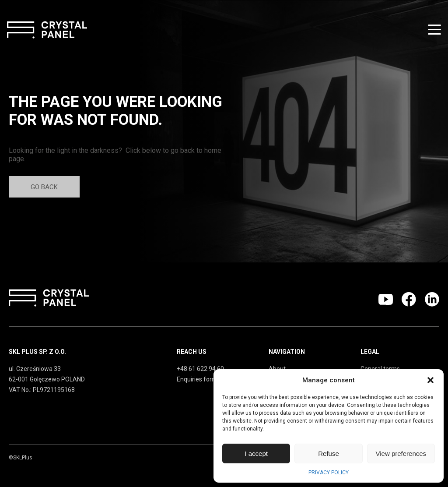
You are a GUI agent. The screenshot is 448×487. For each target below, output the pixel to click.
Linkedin (432, 299)
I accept (256, 453)
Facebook (409, 299)
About (277, 369)
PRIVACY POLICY (329, 473)
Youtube (386, 299)
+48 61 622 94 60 (200, 369)
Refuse (329, 453)
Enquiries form (197, 379)
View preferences (401, 453)
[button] (430, 380)
